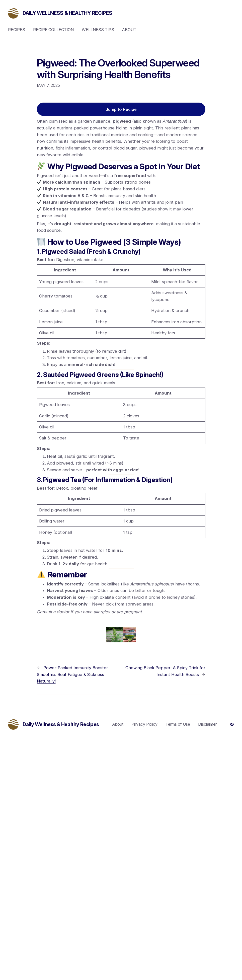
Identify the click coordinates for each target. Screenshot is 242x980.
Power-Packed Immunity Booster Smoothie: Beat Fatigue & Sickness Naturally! (72, 674)
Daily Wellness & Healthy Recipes (67, 13)
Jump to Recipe (121, 109)
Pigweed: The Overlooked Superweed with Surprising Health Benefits (118, 69)
